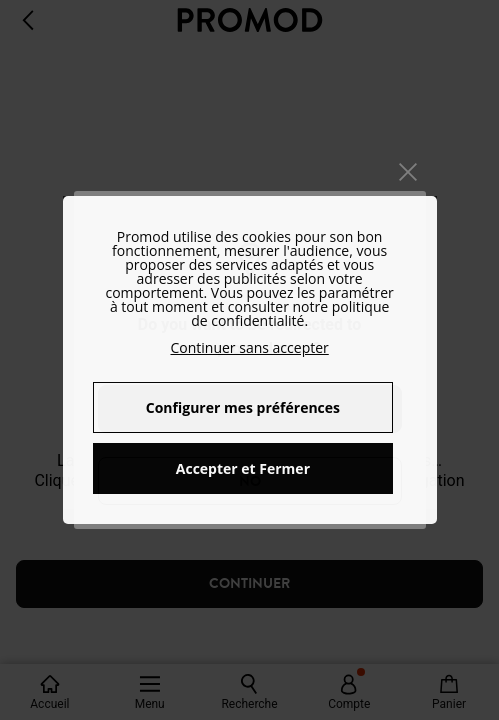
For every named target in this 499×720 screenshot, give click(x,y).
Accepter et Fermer (243, 468)
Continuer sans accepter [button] (249, 347)
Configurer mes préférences (243, 407)
